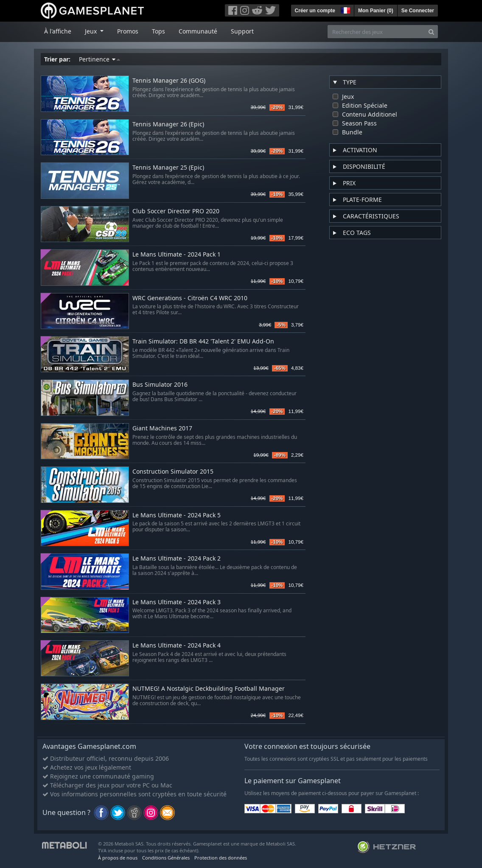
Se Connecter (418, 11)
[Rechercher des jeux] (376, 32)
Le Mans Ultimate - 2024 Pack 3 (177, 602)
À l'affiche (58, 31)
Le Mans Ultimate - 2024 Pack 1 (177, 255)
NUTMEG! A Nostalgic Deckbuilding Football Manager (209, 689)
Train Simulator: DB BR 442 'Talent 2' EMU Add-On (203, 342)
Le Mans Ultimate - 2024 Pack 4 (177, 646)
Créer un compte (315, 11)
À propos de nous (118, 858)
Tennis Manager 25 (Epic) (168, 168)
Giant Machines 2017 (162, 428)
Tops (158, 31)
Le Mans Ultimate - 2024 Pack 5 (177, 515)
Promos (128, 31)
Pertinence (99, 59)
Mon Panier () (376, 11)
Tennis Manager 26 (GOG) (169, 81)
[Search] (431, 32)
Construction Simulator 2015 (173, 472)
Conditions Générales (166, 858)
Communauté (198, 31)
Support (242, 31)
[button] (345, 9)
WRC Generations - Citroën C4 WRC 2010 (190, 298)
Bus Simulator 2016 (160, 385)
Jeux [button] (92, 31)
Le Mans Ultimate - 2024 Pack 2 (177, 559)
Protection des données (221, 858)
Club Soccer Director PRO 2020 (176, 211)
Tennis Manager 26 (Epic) (168, 124)
